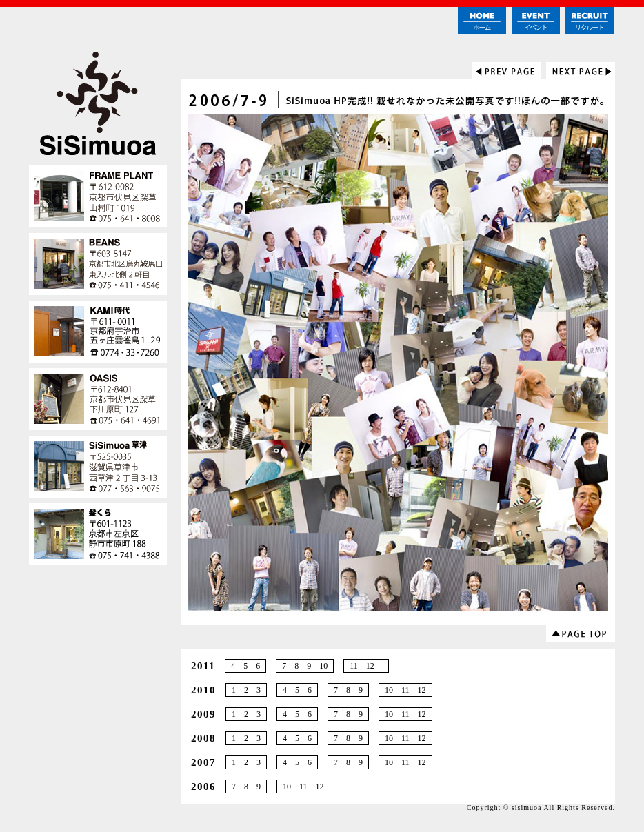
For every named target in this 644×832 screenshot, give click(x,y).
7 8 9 (348, 690)
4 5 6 (245, 666)
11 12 (366, 666)
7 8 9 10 (305, 666)
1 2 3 (246, 690)
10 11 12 (405, 690)
